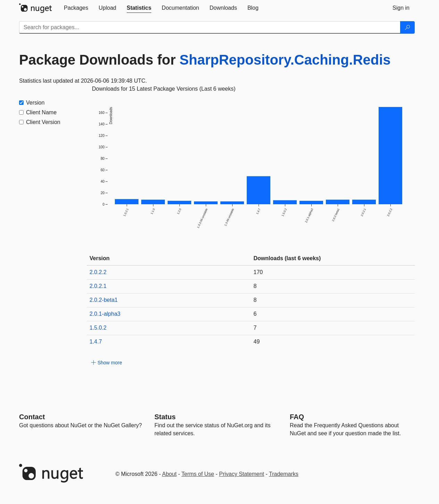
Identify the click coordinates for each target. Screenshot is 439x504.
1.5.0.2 (98, 328)
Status (165, 417)
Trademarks (284, 474)
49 (257, 342)
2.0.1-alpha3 (105, 314)
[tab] (76, 8)
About (169, 474)
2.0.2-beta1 (104, 300)
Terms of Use (198, 474)
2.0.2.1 (98, 286)
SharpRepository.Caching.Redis (285, 60)
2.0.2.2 (98, 272)
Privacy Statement (242, 474)
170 (258, 272)
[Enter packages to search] (210, 27)
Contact (32, 417)
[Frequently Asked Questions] (297, 417)
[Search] (407, 27)
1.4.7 (96, 342)
